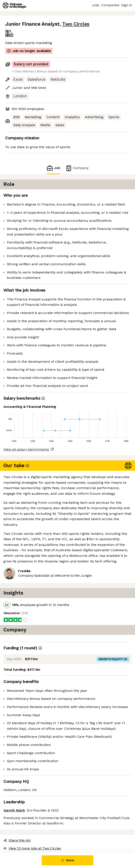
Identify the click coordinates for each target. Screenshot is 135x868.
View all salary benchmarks (26, 449)
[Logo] (14, 5)
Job (53, 168)
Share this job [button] (17, 840)
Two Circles (76, 24)
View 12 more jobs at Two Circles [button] (32, 848)
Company (77, 168)
